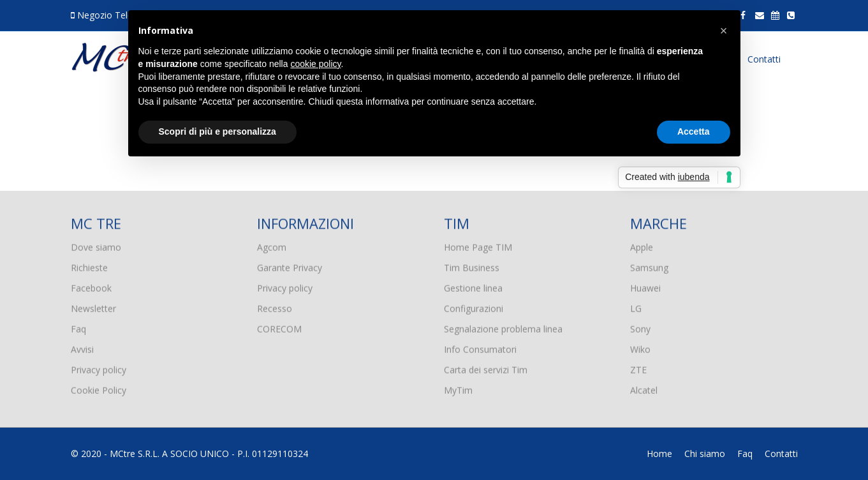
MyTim (458, 388)
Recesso (275, 306)
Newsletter (93, 306)
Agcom (272, 245)
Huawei (645, 286)
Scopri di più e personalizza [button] (217, 131)
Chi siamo (705, 454)
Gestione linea (473, 286)
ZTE (638, 367)
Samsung (649, 265)
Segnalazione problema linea (503, 326)
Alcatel (644, 388)
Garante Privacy (290, 265)
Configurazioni (474, 306)
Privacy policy (99, 367)
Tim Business (472, 265)
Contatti (764, 59)
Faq (78, 326)
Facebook (91, 286)
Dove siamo (96, 245)
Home (659, 454)
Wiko (640, 347)
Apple (642, 245)
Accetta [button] (694, 131)
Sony (640, 326)
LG (636, 306)
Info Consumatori (480, 347)
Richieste (89, 265)
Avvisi (82, 347)
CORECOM (279, 326)
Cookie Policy (99, 388)
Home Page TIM (478, 245)
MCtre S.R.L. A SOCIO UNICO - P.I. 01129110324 (209, 454)
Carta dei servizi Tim (486, 367)
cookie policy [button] (315, 64)
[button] (724, 31)
